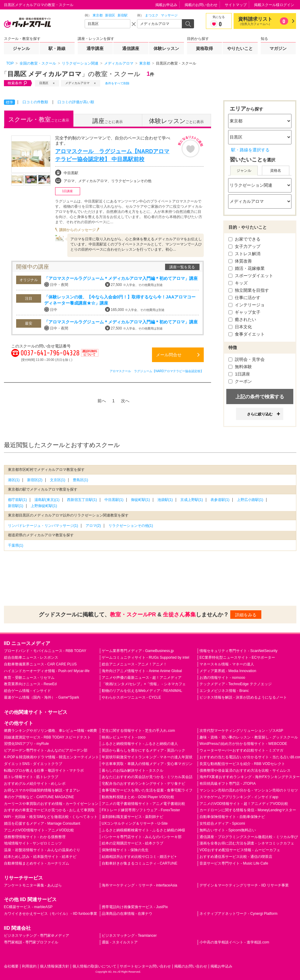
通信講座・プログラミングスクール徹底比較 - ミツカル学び (249, 837)
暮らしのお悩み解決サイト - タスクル (133, 770)
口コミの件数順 (35, 102)
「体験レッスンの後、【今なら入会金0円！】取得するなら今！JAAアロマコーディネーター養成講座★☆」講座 (120, 300)
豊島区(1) (81, 480)
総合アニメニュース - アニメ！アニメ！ (134, 664)
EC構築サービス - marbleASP (28, 907)
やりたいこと (240, 48)
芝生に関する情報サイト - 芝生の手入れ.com (138, 731)
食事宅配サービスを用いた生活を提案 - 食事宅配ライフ (147, 790)
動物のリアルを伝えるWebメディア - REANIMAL (142, 691)
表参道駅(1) (220, 500)
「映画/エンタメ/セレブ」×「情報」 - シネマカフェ (144, 684)
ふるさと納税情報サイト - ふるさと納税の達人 (140, 744)
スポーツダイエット (251, 276)
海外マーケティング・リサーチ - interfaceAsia (139, 885)
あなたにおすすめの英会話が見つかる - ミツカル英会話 (147, 777)
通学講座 (95, 48)
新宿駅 (123, 15)
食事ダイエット (247, 334)
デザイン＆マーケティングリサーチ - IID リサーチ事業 (244, 885)
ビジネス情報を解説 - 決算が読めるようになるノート (243, 697)
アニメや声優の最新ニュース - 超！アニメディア (142, 678)
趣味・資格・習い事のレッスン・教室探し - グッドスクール (249, 737)
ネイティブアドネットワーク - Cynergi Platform (238, 914)
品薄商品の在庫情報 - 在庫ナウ (127, 914)
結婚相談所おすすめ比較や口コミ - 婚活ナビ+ (139, 857)
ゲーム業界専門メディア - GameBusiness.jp (138, 651)
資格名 (276, 171)
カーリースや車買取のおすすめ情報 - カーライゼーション (51, 804)
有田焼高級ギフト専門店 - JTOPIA (228, 784)
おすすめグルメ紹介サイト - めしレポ (35, 784)
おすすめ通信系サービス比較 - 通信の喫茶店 (236, 857)
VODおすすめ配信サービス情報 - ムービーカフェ (240, 850)
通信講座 (131, 48)
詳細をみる (246, 615)
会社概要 (11, 966)
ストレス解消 (245, 254)
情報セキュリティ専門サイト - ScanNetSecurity (238, 651)
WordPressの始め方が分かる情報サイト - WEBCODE (243, 744)
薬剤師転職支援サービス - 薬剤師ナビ (133, 817)
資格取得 (204, 48)
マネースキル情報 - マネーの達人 (227, 664)
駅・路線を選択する (250, 150)
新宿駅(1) (16, 506)
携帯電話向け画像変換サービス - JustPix (135, 907)
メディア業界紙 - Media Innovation (228, 671)
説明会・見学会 (247, 359)
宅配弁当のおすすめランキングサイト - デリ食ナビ (144, 784)
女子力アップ (245, 246)
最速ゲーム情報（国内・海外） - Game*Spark (42, 697)
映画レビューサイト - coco (124, 737)
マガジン (278, 48)
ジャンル (21, 48)
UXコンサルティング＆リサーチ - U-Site (135, 823)
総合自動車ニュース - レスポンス (31, 657)
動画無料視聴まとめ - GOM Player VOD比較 (138, 797)
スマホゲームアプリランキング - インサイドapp (239, 797)
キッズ (238, 283)
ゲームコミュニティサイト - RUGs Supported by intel (145, 657)
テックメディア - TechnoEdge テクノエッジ (236, 684)
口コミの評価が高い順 (76, 102)
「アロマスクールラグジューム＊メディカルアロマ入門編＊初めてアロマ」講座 (121, 278)
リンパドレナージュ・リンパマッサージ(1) (43, 526)
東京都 (98, 15)
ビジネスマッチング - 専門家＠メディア (37, 936)
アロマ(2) (93, 526)
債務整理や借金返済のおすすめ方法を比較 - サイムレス (245, 770)
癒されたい (242, 319)
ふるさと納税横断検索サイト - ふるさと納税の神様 (144, 830)
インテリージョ (247, 305)
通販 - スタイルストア (120, 942)
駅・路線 (57, 48)
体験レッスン (166, 48)
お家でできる (245, 239)
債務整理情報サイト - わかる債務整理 (35, 837)
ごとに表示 (39, 119)
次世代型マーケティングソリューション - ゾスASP (241, 731)
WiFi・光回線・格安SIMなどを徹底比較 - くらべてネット (51, 817)
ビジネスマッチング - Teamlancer (129, 936)
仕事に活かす (245, 298)
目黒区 (44, 83)
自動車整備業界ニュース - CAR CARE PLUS (40, 664)
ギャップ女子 (245, 312)
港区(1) (14, 480)
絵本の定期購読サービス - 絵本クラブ (133, 843)
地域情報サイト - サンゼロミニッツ (33, 843)
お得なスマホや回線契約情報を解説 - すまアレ (42, 790)
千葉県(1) (16, 545)
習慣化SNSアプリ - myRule (26, 744)
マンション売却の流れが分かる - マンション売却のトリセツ (249, 790)
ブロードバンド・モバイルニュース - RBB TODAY (45, 651)
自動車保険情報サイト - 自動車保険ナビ (232, 817)
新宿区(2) (35, 480)
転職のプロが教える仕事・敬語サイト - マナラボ (44, 770)
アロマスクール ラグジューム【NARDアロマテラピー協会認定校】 (157, 371)
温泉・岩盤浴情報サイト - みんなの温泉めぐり (42, 850)
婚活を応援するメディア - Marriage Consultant (42, 823)
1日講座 (239, 374)
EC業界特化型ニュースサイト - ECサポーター (237, 657)
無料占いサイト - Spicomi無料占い (228, 830)
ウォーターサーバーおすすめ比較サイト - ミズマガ (241, 750)
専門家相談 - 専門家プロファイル (31, 942)
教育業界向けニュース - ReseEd (30, 684)
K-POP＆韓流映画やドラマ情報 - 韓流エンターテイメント (51, 757)
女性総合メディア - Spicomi (222, 823)
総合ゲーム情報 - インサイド (28, 691)
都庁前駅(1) (18, 500)
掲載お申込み (166, 5)
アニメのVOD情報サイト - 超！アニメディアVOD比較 (244, 804)
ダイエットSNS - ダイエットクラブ (33, 764)
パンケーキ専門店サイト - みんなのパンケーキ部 (142, 837)
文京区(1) (58, 480)
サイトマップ (236, 5)
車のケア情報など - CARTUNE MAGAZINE (39, 797)
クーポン (240, 381)
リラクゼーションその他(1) (131, 526)
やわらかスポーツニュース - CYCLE (131, 697)
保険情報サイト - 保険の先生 (125, 850)
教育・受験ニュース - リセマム (29, 678)
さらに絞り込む (260, 414)
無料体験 (240, 367)
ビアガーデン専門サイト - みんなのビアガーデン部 (46, 750)
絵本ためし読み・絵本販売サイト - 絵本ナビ (40, 857)
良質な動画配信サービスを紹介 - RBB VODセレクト (242, 764)
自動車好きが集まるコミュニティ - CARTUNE (139, 863)
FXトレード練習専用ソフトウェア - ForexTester (141, 810)
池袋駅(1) (165, 500)
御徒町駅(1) (141, 500)
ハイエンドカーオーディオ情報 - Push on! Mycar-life (47, 671)
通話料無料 (90, 356)
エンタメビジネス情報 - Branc (224, 691)
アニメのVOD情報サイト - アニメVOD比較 (39, 830)
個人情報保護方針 (55, 966)
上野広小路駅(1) (250, 500)
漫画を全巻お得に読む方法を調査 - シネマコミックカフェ (247, 843)
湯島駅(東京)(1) (47, 500)
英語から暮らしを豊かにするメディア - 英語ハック (144, 750)
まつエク (152, 15)
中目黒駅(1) (114, 500)
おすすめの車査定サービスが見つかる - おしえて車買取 (49, 810)
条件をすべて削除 (117, 83)
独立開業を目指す (249, 290)
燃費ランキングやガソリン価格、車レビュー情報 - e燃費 (50, 731)
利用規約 (29, 966)
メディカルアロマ (77, 83)
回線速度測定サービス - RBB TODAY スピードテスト (48, 737)
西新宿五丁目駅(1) (82, 500)
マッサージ (169, 15)
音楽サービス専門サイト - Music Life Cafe (234, 863)
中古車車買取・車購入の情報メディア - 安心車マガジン (147, 764)
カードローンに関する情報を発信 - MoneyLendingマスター (248, 810)
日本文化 (240, 327)
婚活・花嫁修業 (247, 268)
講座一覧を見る (182, 267)
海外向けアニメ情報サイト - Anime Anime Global (142, 671)
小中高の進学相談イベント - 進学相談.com (234, 942)
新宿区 (110, 15)
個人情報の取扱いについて (94, 966)
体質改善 (240, 261)
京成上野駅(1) (192, 500)
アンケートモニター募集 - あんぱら (33, 885)
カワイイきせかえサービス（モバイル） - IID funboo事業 (51, 914)
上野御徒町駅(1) (44, 506)
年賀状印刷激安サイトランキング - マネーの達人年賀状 (147, 757)
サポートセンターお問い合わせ (145, 966)
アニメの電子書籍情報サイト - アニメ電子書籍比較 (144, 804)
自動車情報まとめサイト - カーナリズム (37, 863)
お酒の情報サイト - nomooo (222, 678)
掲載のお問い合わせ (201, 5)
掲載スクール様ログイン (274, 5)
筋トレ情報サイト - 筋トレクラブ (31, 777)
